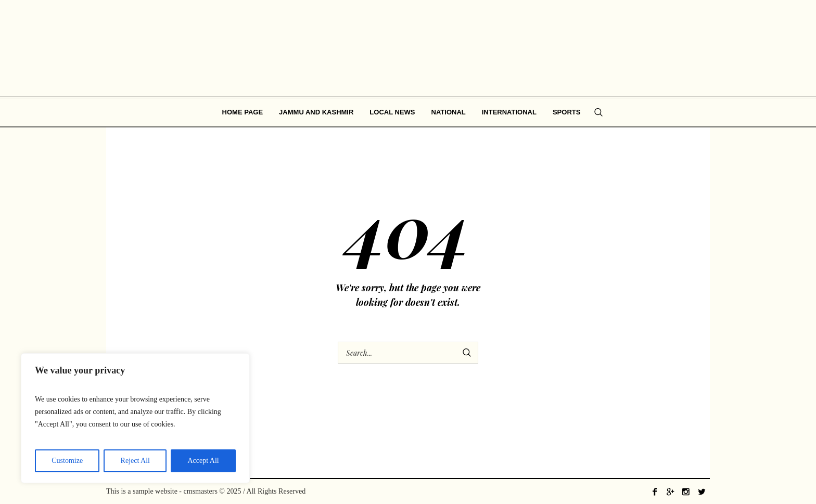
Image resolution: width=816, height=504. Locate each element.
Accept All (203, 461)
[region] (135, 418)
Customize (67, 461)
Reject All (135, 461)
